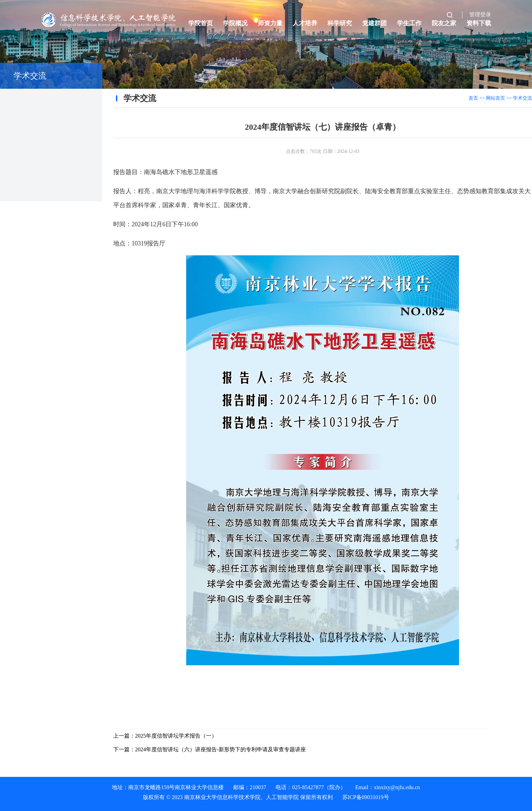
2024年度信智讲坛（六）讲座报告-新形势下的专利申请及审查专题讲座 (220, 749)
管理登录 (480, 15)
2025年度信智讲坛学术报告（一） (176, 736)
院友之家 (444, 23)
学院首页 (201, 23)
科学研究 (340, 23)
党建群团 (374, 23)
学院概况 (235, 23)
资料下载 (479, 23)
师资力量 (270, 23)
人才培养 (305, 23)
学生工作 (409, 23)
